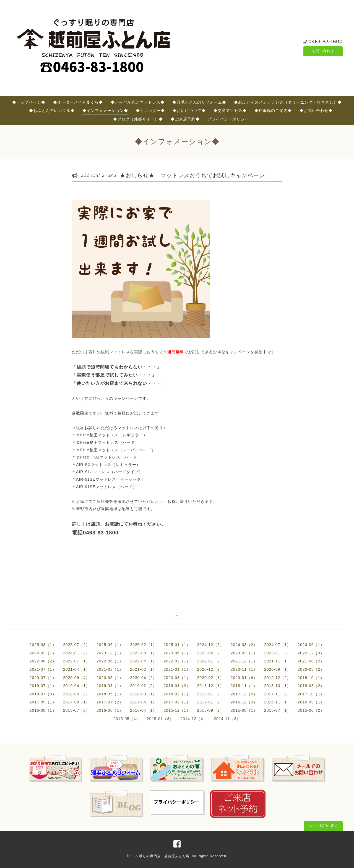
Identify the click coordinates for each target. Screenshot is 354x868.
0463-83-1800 (326, 41)
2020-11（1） (244, 669)
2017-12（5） (244, 694)
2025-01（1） (177, 645)
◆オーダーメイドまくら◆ (78, 102)
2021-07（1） (43, 669)
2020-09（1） (278, 669)
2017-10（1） (311, 694)
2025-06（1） (110, 645)
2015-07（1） (278, 710)
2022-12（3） (311, 653)
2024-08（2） (244, 645)
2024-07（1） (278, 645)
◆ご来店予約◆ (185, 119)
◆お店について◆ (189, 111)
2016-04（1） (143, 710)
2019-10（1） (311, 678)
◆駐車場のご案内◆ (273, 111)
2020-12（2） (211, 669)
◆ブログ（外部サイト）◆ (138, 119)
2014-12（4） (194, 719)
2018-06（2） (76, 694)
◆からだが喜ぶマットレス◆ (138, 102)
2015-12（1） (177, 710)
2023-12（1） (110, 653)
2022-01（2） (211, 661)
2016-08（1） (43, 710)
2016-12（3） (244, 702)
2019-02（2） (143, 686)
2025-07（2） (76, 645)
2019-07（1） (43, 686)
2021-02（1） (143, 669)
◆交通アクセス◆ (230, 111)
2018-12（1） (211, 686)
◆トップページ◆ (29, 102)
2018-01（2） (211, 694)
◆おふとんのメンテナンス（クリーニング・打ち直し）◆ (288, 102)
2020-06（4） (76, 678)
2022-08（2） (43, 661)
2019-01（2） (177, 686)
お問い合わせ (323, 51)
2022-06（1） (110, 661)
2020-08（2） (311, 669)
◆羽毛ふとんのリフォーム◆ (199, 102)
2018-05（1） (110, 694)
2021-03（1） (110, 669)
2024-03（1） (43, 653)
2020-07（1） (43, 678)
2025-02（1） (143, 645)
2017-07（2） (110, 702)
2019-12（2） (278, 678)
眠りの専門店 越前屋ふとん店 (164, 856)
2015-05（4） (127, 719)
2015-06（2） (311, 710)
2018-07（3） (43, 694)
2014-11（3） (227, 719)
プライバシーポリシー (228, 119)
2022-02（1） (177, 661)
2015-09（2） (211, 710)
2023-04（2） (211, 653)
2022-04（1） (143, 661)
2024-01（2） (76, 653)
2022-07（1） (76, 661)
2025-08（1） (43, 645)
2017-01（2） (211, 702)
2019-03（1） (110, 686)
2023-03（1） (244, 653)
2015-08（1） (244, 710)
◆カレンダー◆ (150, 111)
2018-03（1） (143, 694)
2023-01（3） (278, 653)
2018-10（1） (278, 686)
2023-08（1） (143, 653)
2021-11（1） (278, 661)
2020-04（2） (143, 678)
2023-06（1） (177, 653)
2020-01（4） (244, 678)
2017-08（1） (76, 702)
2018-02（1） (177, 694)
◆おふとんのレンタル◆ (52, 111)
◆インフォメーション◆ (105, 111)
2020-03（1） (177, 678)
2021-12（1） (244, 661)
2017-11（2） (278, 694)
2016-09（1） (311, 702)
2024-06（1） (311, 645)
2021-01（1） (177, 669)
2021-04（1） (76, 669)
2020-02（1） (211, 678)
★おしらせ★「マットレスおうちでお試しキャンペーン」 (195, 175)
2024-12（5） (211, 645)
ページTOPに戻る (323, 826)
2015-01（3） (160, 719)
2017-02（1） (177, 702)
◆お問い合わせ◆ (316, 111)
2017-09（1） (43, 702)
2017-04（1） (143, 702)
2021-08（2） (311, 661)
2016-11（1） (278, 702)
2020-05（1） (110, 678)
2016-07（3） (76, 710)
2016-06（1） (110, 710)
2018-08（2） (311, 686)
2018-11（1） (244, 686)
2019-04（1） (76, 686)
